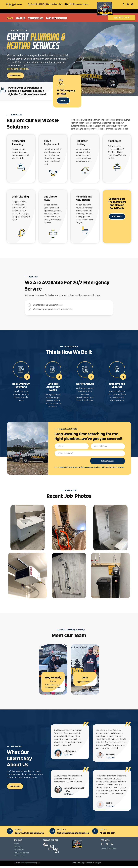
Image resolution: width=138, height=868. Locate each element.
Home (10, 18)
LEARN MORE (15, 75)
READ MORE (15, 786)
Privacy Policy (19, 856)
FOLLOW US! (117, 216)
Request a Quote (122, 18)
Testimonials (36, 18)
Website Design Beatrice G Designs (87, 862)
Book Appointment (57, 18)
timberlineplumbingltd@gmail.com (73, 833)
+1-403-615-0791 (107, 833)
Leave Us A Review (109, 848)
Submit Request (107, 461)
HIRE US (63, 100)
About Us (20, 18)
